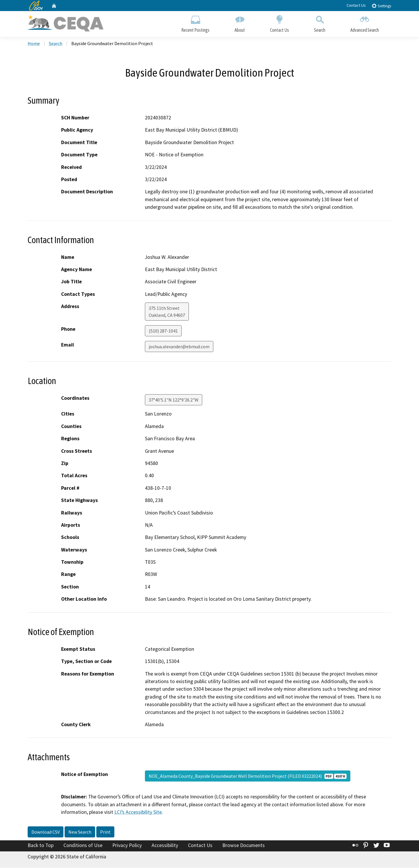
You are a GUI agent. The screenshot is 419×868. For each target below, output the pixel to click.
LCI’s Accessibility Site (138, 813)
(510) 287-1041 (163, 331)
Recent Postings (195, 23)
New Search (80, 832)
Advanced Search (365, 23)
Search (320, 23)
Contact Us (356, 5)
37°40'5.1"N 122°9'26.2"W (174, 400)
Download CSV (46, 832)
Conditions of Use (83, 846)
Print (105, 832)
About (240, 23)
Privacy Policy (127, 846)
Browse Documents (244, 846)
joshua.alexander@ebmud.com (179, 347)
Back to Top (41, 846)
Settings (381, 6)
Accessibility (165, 846)
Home (34, 44)
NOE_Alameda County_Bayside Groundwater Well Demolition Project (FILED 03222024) (248, 777)
